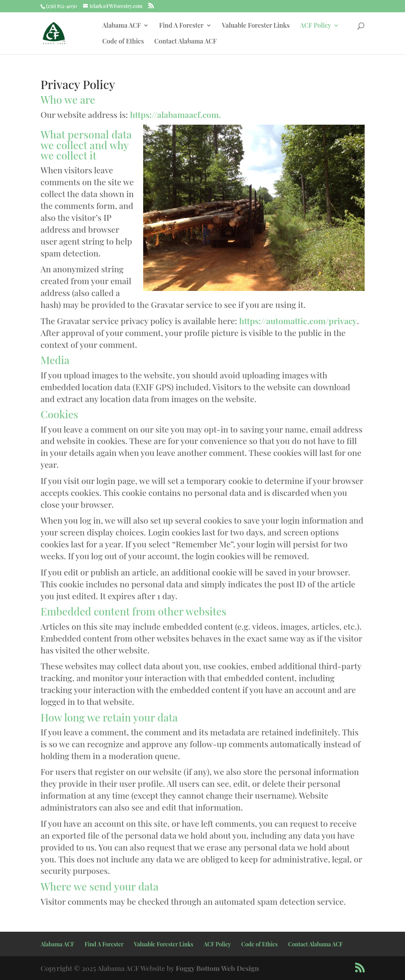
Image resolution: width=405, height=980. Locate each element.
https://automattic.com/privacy (298, 321)
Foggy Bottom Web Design (217, 968)
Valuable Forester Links (256, 26)
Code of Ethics (123, 42)
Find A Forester (181, 26)
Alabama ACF (122, 26)
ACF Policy (316, 26)
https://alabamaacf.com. (176, 114)
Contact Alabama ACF (185, 42)
